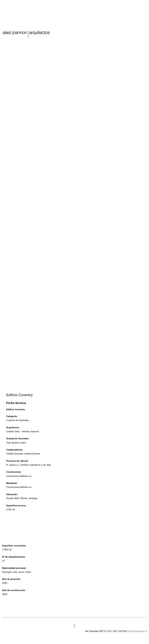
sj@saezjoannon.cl (138, 631)
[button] (74, 626)
